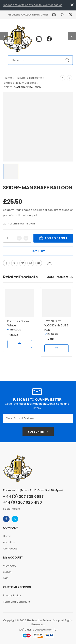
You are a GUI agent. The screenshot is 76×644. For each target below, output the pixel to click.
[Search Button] (68, 60)
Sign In (7, 572)
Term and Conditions (17, 602)
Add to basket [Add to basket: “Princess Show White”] (20, 344)
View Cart (9, 566)
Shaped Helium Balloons (20, 83)
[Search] (40, 60)
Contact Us (54, 15)
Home (8, 78)
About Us (9, 542)
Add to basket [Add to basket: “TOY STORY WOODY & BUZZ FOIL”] (57, 348)
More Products (57, 277)
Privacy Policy (12, 595)
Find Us (63, 15)
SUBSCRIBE (36, 432)
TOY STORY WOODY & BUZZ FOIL (56, 325)
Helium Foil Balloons (29, 78)
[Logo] (18, 39)
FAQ (71, 15)
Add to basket (56, 238)
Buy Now (38, 251)
